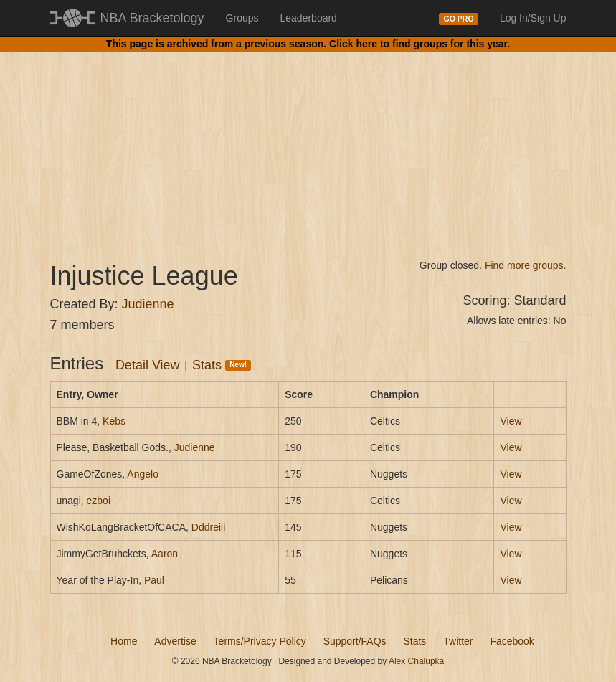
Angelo (143, 474)
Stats (222, 365)
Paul (154, 580)
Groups (242, 18)
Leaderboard (309, 18)
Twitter (458, 641)
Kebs (114, 421)
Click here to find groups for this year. (420, 44)
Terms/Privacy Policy (260, 641)
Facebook (512, 641)
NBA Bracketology (152, 18)
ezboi (99, 501)
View (511, 421)
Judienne (148, 304)
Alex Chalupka (416, 661)
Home (124, 641)
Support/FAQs (355, 641)
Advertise (175, 641)
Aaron (165, 554)
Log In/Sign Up (533, 18)
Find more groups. (526, 265)
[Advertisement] (308, 143)
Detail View (148, 365)
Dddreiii (208, 527)
